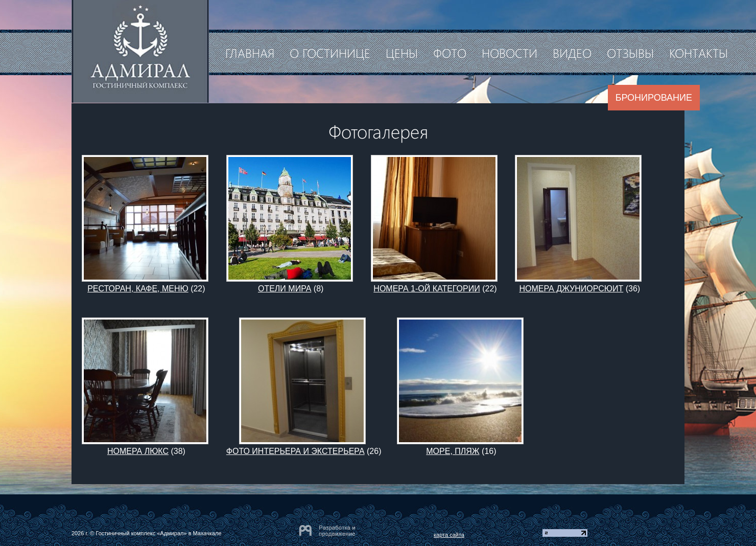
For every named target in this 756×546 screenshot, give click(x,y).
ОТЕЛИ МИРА (285, 289)
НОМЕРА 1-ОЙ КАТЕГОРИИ (427, 289)
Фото (450, 53)
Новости (510, 53)
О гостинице (330, 53)
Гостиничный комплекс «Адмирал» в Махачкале (158, 533)
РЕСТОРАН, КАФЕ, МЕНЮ (138, 289)
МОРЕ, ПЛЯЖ (453, 451)
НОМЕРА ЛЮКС (138, 451)
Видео (572, 53)
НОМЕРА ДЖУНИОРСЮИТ (571, 289)
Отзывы (630, 53)
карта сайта (449, 535)
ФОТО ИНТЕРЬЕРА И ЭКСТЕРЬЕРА (296, 451)
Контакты (699, 53)
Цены (402, 53)
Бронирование (654, 98)
